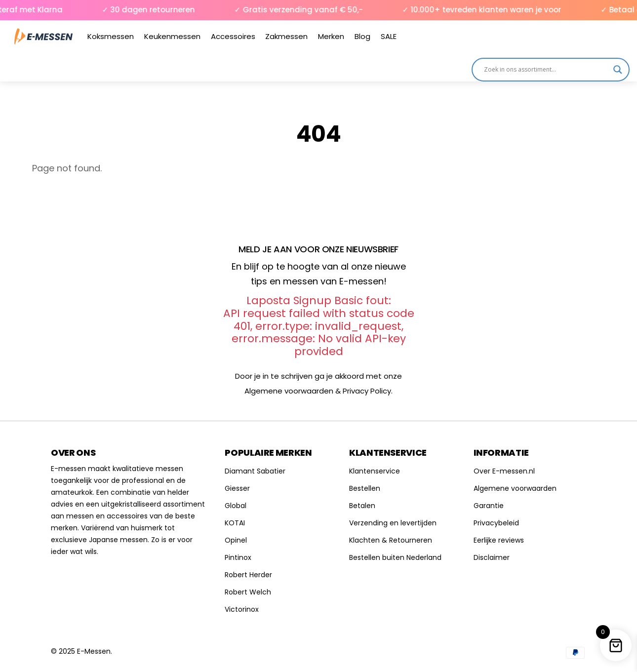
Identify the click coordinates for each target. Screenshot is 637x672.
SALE (389, 36)
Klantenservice (375, 471)
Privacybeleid (496, 523)
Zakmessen (286, 36)
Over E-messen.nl (504, 471)
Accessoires (233, 36)
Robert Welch (248, 592)
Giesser (237, 488)
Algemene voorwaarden (515, 488)
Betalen (362, 506)
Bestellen (365, 488)
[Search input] (546, 70)
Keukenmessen (172, 36)
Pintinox (238, 557)
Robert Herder (248, 575)
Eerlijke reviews (499, 540)
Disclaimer (492, 557)
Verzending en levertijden (393, 523)
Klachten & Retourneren (391, 540)
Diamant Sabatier (255, 471)
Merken (331, 36)
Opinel (236, 540)
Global (236, 506)
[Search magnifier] (618, 70)
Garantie (489, 506)
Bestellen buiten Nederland (395, 557)
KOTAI (235, 523)
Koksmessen (111, 36)
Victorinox (242, 609)
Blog (362, 36)
